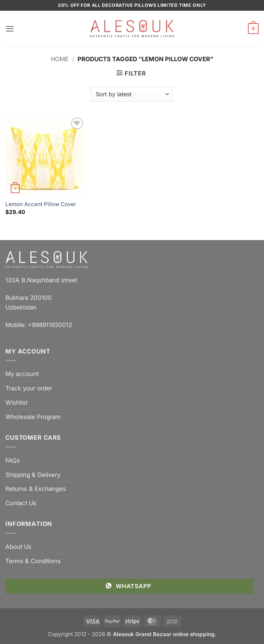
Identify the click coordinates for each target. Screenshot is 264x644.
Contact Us (21, 503)
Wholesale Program (33, 417)
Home (60, 59)
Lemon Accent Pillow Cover (41, 204)
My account (22, 374)
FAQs (13, 460)
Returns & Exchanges (36, 489)
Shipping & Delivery (33, 475)
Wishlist (16, 402)
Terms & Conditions (33, 561)
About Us (18, 547)
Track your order (29, 388)
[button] (10, 29)
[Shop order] (132, 94)
